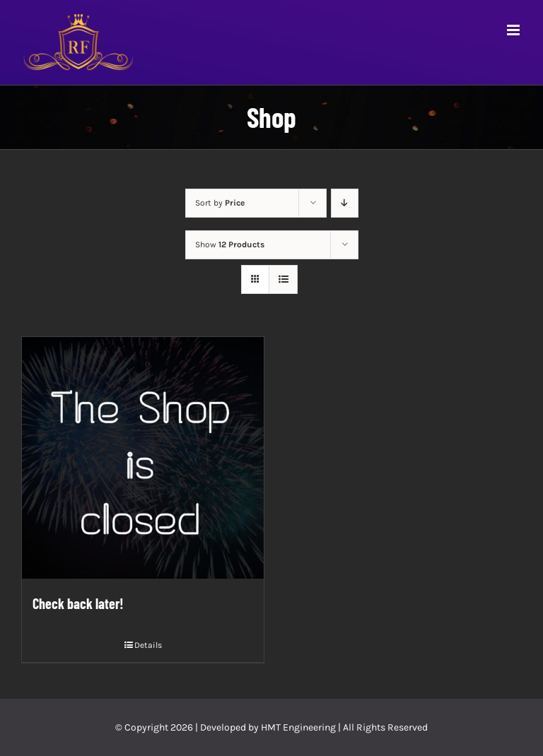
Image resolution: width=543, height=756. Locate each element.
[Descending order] (345, 203)
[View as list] (283, 279)
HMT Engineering (298, 727)
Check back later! (78, 603)
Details (148, 645)
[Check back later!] (143, 458)
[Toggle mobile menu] (514, 30)
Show (230, 244)
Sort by (220, 203)
